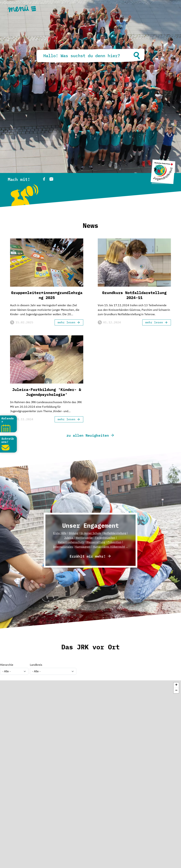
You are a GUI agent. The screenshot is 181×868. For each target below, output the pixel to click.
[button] (176, 685)
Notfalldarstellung (115, 533)
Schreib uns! (8, 440)
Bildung (73, 533)
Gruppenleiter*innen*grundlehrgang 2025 (47, 295)
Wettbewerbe (84, 538)
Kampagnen (83, 547)
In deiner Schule (91, 533)
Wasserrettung (96, 542)
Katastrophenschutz (71, 542)
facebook (44, 179)
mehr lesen (66, 322)
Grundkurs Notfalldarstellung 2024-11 (134, 295)
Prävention (114, 542)
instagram (51, 179)
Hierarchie (7, 665)
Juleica (69, 538)
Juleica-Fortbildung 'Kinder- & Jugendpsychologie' (47, 392)
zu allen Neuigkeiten (88, 435)
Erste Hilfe (60, 533)
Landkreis (36, 665)
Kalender (8, 420)
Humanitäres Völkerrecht (109, 547)
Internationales (63, 547)
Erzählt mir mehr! (88, 556)
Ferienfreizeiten (105, 538)
